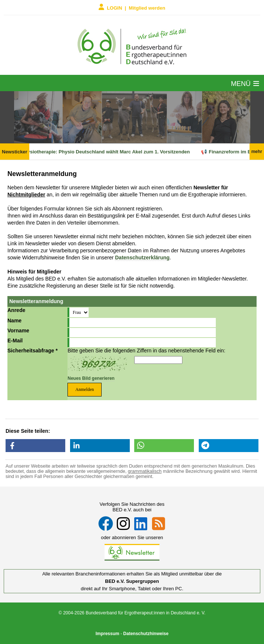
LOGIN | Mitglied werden (132, 7)
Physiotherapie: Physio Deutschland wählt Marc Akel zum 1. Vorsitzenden (108, 152)
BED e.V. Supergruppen (132, 581)
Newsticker (15, 152)
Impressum (108, 634)
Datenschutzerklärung (142, 258)
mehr (257, 152)
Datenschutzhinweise (146, 634)
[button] (35, 446)
